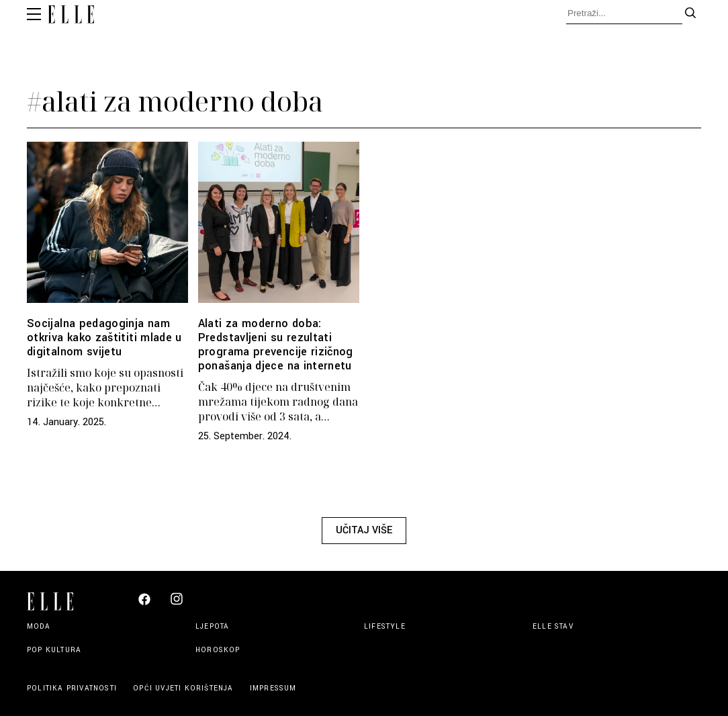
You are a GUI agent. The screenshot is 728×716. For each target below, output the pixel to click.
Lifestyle (385, 626)
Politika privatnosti (73, 688)
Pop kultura (54, 650)
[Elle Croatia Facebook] (144, 603)
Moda (39, 626)
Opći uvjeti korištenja (185, 688)
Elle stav (553, 626)
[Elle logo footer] (56, 600)
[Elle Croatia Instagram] (177, 604)
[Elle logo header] (71, 16)
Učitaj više (364, 530)
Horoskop (218, 650)
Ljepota (212, 626)
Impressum (273, 688)
